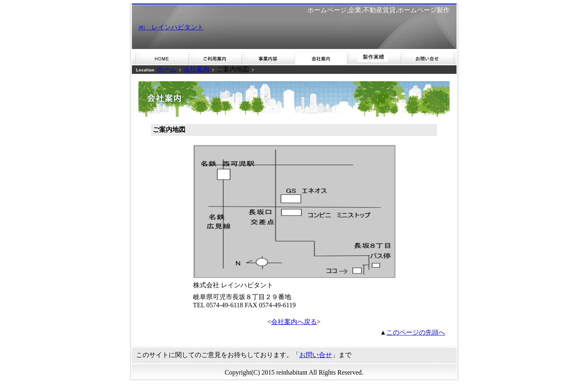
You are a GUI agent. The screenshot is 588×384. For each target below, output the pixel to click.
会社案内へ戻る (294, 322)
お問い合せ (316, 355)
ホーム (167, 69)
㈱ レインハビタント (171, 27)
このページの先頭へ (416, 332)
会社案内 (196, 69)
